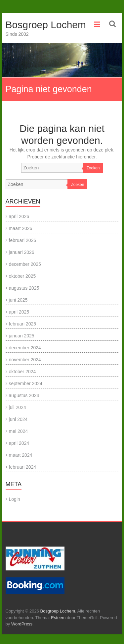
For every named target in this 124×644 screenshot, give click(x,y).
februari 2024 (23, 467)
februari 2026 (23, 240)
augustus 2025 (24, 288)
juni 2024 (18, 419)
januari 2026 (22, 252)
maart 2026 (21, 228)
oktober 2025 (22, 276)
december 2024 (25, 348)
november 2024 (25, 360)
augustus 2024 (24, 395)
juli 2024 (18, 407)
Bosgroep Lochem (46, 25)
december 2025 (25, 264)
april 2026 (19, 216)
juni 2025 (18, 300)
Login (15, 499)
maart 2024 (21, 455)
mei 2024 (19, 431)
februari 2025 (23, 324)
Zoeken (93, 168)
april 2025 (19, 312)
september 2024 (26, 383)
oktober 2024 (22, 372)
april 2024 (19, 443)
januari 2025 (22, 336)
